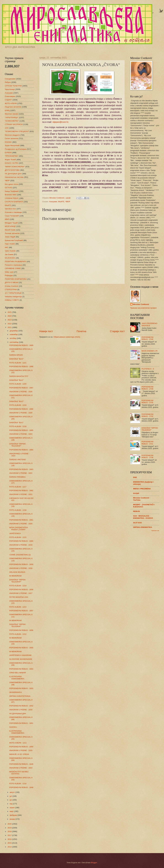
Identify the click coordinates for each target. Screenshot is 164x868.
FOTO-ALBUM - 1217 (18, 487)
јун (11, 800)
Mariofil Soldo (10, 230)
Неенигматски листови (14, 177)
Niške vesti (9, 272)
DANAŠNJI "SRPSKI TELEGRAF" (17, 445)
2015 (10, 843)
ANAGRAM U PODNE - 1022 (21, 473)
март (12, 811)
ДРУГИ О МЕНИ (11, 282)
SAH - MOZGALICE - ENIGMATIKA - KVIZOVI (143, 517)
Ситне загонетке (12, 138)
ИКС (7, 247)
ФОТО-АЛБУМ (11, 103)
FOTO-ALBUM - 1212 (18, 634)
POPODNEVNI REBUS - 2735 (147, 401)
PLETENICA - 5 (148, 369)
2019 (10, 828)
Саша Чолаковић (12, 216)
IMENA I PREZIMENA (142, 489)
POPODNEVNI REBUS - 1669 (21, 345)
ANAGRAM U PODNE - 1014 (21, 768)
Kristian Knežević (12, 286)
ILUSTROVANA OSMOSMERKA (17, 678)
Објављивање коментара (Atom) (67, 337)
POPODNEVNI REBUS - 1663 (21, 469)
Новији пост (46, 331)
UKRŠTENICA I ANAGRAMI (20, 655)
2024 (10, 316)
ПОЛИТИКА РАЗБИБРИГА (16, 262)
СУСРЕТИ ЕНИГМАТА (14, 202)
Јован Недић (10, 237)
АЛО (7, 128)
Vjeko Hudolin (10, 251)
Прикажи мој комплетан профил (143, 308)
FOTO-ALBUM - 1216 (18, 510)
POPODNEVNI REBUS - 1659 (21, 564)
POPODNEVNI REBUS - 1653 (21, 688)
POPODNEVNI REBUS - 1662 (21, 490)
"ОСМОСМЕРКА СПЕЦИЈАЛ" (17, 131)
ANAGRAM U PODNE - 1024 (21, 434)
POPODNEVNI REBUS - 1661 (21, 520)
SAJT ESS (137, 523)
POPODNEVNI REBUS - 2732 (147, 415)
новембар (14, 334)
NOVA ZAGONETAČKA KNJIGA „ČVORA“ (18, 529)
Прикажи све (155, 531)
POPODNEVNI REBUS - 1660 (21, 541)
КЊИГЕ (61, 202)
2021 (10, 327)
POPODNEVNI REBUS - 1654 (21, 669)
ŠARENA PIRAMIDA (17, 477)
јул (11, 796)
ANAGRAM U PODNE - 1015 (21, 750)
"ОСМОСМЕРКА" (12, 121)
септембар (14, 342)
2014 (10, 847)
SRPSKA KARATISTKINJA (20, 696)
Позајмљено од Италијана (16, 149)
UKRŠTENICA (15, 533)
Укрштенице (10, 89)
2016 (10, 839)
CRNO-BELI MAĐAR (18, 673)
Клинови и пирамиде (13, 212)
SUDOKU (13, 727)
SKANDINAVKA (16, 692)
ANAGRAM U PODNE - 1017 (21, 593)
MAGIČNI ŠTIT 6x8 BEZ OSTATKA (19, 773)
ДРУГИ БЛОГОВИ (12, 170)
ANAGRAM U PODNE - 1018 (21, 568)
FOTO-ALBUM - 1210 (18, 784)
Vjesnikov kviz (10, 209)
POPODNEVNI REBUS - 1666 (21, 409)
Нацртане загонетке (13, 107)
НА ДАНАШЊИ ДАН (13, 174)
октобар (13, 338)
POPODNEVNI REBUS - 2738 (147, 456)
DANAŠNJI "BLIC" (16, 359)
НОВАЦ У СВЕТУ (12, 300)
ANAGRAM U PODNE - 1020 (21, 524)
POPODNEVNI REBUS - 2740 (147, 338)
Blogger (94, 863)
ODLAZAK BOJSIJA (17, 572)
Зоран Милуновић (12, 145)
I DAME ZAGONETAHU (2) (20, 555)
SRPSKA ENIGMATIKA (143, 527)
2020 (10, 824)
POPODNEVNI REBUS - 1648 (21, 787)
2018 (10, 831)
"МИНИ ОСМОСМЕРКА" (15, 167)
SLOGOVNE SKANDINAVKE (21, 659)
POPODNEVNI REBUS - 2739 (147, 388)
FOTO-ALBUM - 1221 (18, 363)
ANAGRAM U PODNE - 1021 (21, 494)
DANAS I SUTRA (12, 163)
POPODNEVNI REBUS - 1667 (21, 388)
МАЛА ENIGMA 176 (149, 351)
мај (11, 804)
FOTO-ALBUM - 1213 (18, 607)
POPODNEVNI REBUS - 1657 (21, 611)
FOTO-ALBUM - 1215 (18, 537)
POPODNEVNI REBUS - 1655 (21, 648)
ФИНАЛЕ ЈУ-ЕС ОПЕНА (19, 754)
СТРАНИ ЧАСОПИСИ (14, 124)
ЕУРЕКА (8, 153)
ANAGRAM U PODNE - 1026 (21, 392)
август (12, 792)
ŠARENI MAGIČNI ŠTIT (19, 376)
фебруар (14, 815)
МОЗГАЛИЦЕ (10, 226)
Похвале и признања (13, 265)
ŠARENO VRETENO (18, 460)
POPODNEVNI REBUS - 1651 (21, 723)
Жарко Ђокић (10, 160)
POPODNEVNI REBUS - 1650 (21, 747)
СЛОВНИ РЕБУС (12, 198)
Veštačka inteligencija (13, 297)
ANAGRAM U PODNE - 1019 (21, 545)
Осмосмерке (10, 96)
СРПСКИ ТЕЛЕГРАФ (13, 86)
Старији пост (117, 331)
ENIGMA (8, 142)
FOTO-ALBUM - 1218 (18, 426)
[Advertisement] (82, 307)
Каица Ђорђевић (12, 191)
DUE (135, 477)
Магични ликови (11, 114)
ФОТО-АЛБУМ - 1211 (18, 743)
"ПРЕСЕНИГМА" (12, 156)
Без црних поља (12, 184)
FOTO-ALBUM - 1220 (18, 384)
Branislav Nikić (11, 195)
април (12, 808)
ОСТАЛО (9, 188)
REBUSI (137, 511)
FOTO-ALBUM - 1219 (18, 405)
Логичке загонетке (12, 233)
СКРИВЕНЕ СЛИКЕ (13, 268)
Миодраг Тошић (11, 223)
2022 (10, 324)
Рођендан (9, 275)
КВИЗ (7, 219)
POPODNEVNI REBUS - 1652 (21, 706)
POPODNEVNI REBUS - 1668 (21, 366)
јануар (12, 819)
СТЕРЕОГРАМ (11, 290)
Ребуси (8, 82)
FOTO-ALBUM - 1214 (18, 586)
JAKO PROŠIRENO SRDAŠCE (149, 324)
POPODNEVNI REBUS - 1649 (21, 764)
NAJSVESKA (10, 258)
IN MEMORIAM (15, 576)
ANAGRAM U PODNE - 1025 (21, 413)
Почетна (81, 331)
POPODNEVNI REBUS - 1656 (21, 630)
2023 (10, 320)
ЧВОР (68, 202)
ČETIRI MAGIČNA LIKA (19, 597)
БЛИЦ (7, 110)
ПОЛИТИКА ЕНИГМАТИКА (16, 279)
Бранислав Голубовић (14, 240)
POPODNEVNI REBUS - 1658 (21, 590)
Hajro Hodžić (10, 244)
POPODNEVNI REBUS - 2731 (147, 443)
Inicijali (136, 493)
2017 (10, 835)
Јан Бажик (9, 254)
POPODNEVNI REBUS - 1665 (21, 430)
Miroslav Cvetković (141, 304)
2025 (10, 312)
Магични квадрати (12, 135)
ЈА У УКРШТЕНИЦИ (13, 293)
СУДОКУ (8, 100)
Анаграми (53, 202)
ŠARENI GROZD (16, 355)
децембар (14, 331)
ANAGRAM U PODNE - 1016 (21, 710)
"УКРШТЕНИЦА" (12, 117)
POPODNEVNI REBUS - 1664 (21, 450)
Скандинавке (10, 79)
